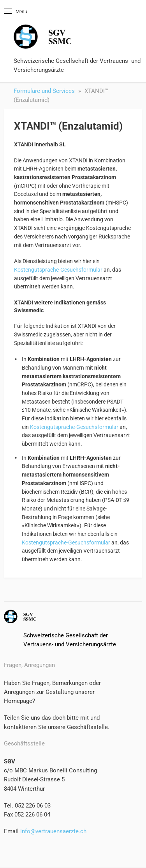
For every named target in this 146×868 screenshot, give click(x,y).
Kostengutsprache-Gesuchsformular (58, 270)
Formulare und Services (44, 91)
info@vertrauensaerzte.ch (53, 831)
